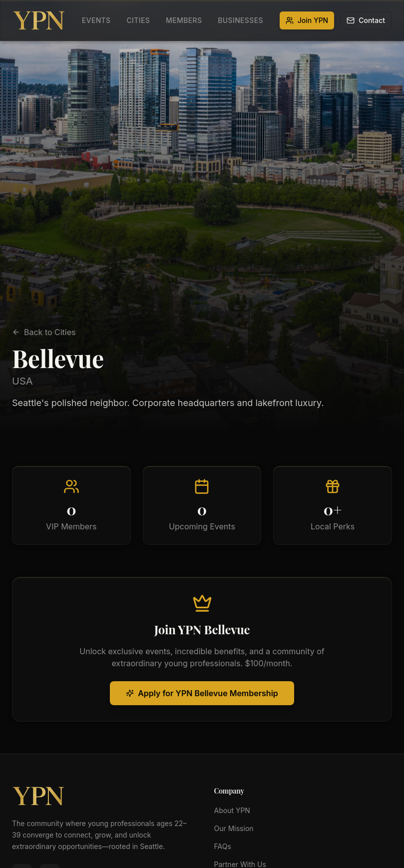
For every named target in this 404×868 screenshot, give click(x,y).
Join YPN (307, 20)
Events (96, 20)
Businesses (240, 20)
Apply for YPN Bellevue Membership (202, 693)
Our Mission (234, 828)
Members (184, 20)
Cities (138, 20)
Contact (366, 20)
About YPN (232, 810)
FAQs (223, 846)
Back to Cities (44, 332)
